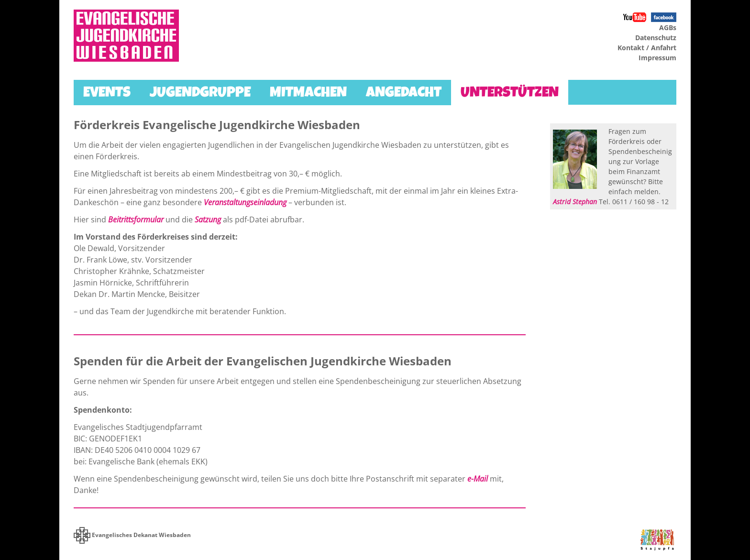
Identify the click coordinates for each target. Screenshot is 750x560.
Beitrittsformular (136, 220)
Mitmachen (308, 94)
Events (107, 94)
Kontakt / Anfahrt (647, 48)
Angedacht (404, 94)
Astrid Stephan (575, 202)
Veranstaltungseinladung (245, 202)
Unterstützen (510, 94)
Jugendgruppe (200, 94)
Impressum (657, 58)
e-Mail (478, 479)
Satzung (208, 220)
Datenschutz (656, 38)
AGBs (668, 27)
